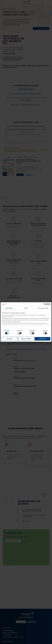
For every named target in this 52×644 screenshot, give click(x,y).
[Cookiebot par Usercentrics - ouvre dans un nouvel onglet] (45, 304)
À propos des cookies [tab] (43, 308)
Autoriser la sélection (26, 339)
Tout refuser (10, 339)
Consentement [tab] (9, 308)
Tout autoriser (42, 339)
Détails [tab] (26, 308)
